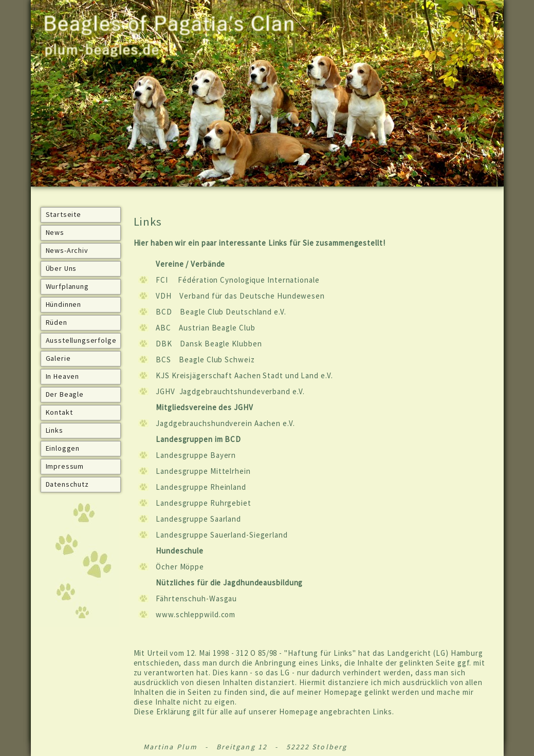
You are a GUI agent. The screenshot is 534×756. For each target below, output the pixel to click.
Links (54, 430)
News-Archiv (67, 250)
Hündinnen (64, 304)
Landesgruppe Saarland (198, 519)
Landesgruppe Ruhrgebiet (205, 503)
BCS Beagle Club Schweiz (205, 359)
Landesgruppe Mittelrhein (203, 471)
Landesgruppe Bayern (196, 455)
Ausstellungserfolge (81, 340)
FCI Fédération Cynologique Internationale (238, 280)
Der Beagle (65, 394)
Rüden (57, 322)
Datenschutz (67, 484)
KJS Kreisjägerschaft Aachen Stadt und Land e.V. (244, 375)
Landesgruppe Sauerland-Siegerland (222, 535)
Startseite (63, 214)
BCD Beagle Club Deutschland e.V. (221, 312)
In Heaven (63, 376)
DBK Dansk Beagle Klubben (209, 344)
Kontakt (59, 412)
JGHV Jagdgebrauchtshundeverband (223, 391)
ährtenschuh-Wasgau (198, 598)
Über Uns (61, 268)
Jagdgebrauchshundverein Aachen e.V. (225, 423)
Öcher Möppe (180, 567)
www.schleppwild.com (196, 614)
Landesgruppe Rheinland (201, 487)
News (55, 232)
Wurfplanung (67, 286)
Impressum (65, 466)
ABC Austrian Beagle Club (205, 328)
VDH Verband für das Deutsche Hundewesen (240, 296)
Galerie (58, 358)
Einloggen (63, 448)
